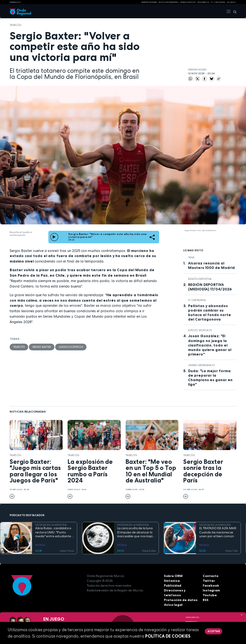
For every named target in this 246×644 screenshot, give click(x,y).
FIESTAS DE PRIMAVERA (169, 2)
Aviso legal (173, 605)
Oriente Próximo (149, 2)
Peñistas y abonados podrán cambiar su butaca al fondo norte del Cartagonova (209, 313)
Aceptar (214, 631)
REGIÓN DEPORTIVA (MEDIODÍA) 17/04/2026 (210, 287)
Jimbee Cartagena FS (201, 365)
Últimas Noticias (188, 2)
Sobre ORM (173, 576)
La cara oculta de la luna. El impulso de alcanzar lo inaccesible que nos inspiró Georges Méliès (136, 532)
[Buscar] (234, 12)
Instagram (211, 590)
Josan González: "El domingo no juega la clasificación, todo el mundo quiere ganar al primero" (210, 345)
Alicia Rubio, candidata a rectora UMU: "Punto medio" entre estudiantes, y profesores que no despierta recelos (54, 532)
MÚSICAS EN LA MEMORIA (51, 525)
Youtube (210, 595)
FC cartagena (218, 2)
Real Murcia (203, 2)
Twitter (209, 581)
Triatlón (15, 25)
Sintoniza (172, 581)
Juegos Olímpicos (71, 347)
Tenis (191, 257)
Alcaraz (231, 2)
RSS (206, 600)
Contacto (211, 576)
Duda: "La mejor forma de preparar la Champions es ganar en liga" (210, 378)
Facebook (211, 585)
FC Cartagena (197, 300)
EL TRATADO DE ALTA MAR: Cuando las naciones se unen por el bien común (218, 532)
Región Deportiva (200, 279)
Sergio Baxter (42, 347)
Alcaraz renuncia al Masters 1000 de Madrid (211, 265)
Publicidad (173, 585)
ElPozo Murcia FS (200, 330)
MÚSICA (40, 545)
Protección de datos (181, 600)
